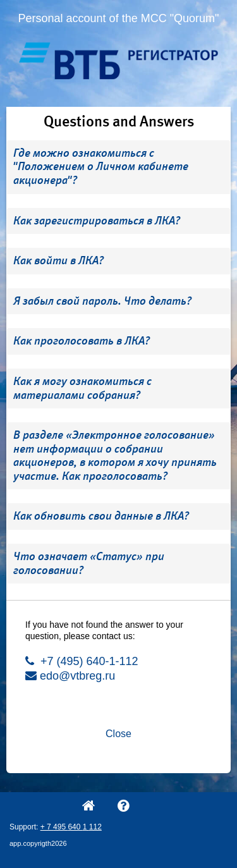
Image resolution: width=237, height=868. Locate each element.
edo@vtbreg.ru (70, 676)
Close (118, 734)
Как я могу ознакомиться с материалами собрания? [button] (82, 388)
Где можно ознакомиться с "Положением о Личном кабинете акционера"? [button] (101, 167)
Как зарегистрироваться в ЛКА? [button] (97, 221)
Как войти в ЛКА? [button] (58, 260)
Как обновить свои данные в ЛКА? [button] (101, 516)
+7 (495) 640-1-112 (82, 661)
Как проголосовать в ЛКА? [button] (82, 341)
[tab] (118, 167)
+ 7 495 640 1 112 (71, 827)
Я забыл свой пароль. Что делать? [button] (102, 301)
